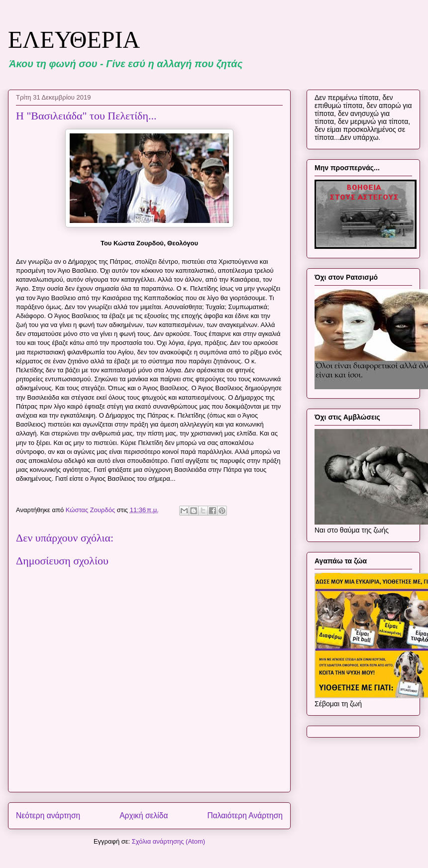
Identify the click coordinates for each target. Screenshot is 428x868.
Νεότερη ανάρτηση (48, 815)
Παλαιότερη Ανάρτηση (245, 815)
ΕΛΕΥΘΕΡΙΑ (74, 40)
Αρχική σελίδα (144, 815)
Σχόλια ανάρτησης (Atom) (168, 841)
